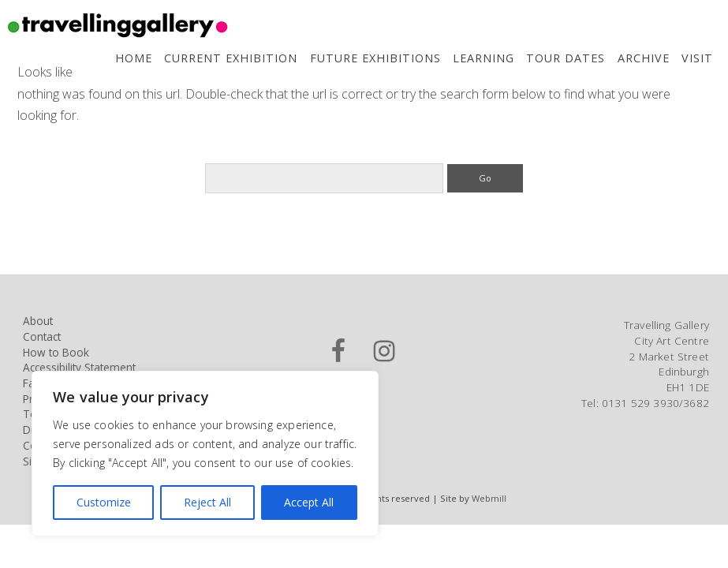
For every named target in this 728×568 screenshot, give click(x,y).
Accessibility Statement (79, 367)
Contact (42, 336)
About (38, 321)
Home (134, 58)
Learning (483, 58)
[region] (205, 454)
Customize (104, 502)
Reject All (207, 502)
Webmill (489, 498)
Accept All (309, 502)
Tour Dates (566, 58)
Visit (697, 58)
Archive (644, 58)
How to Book (56, 352)
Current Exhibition (231, 58)
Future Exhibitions (375, 58)
